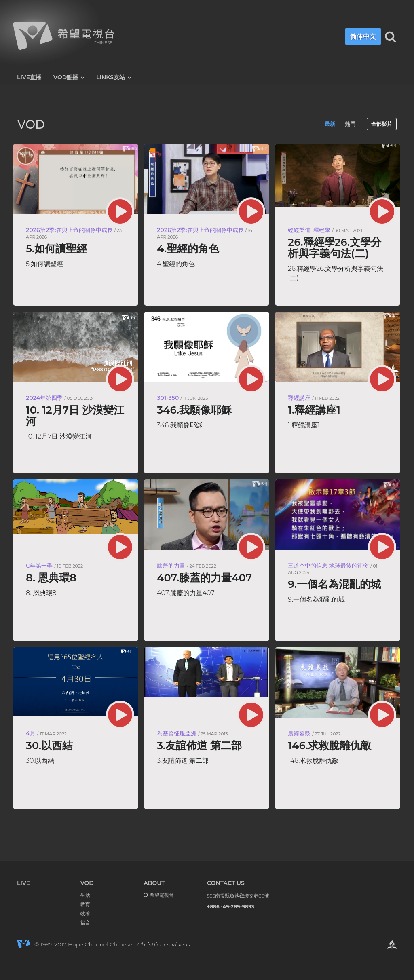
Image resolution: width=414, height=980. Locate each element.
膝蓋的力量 (171, 566)
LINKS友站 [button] (114, 77)
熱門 (350, 124)
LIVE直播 (29, 77)
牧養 (85, 913)
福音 (85, 922)
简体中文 (359, 37)
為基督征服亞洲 (177, 733)
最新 (330, 124)
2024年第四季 (44, 398)
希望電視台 (162, 895)
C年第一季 (39, 566)
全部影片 (382, 124)
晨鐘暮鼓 (299, 733)
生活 (85, 895)
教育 (85, 904)
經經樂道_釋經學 (309, 230)
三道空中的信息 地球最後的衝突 (328, 566)
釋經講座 (299, 398)
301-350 (168, 398)
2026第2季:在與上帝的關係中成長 (69, 230)
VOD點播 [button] (69, 77)
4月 (31, 733)
